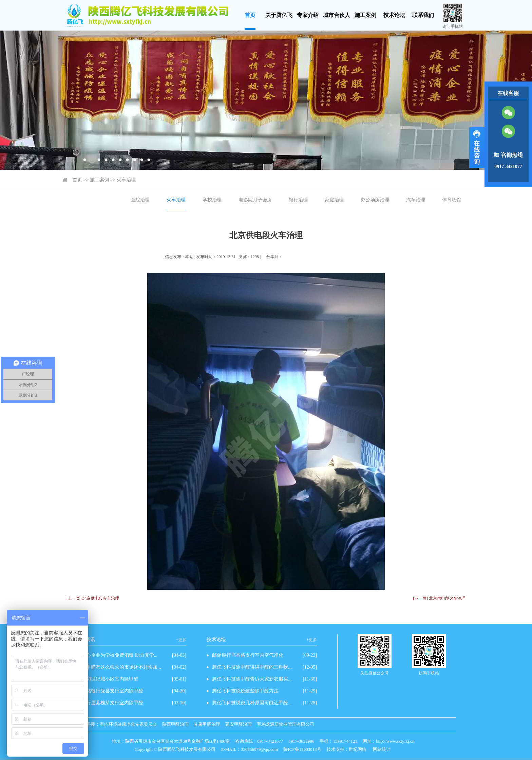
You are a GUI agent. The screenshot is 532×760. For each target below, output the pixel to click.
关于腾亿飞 (279, 15)
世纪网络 (358, 749)
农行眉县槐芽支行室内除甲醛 (112, 703)
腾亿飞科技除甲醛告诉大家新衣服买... (252, 679)
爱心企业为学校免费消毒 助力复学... (119, 655)
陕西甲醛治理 (175, 724)
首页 (250, 15)
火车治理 (126, 180)
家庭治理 (334, 200)
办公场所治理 (375, 200)
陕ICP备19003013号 (302, 749)
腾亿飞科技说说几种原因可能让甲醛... (252, 703)
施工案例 (365, 15)
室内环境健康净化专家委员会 (128, 724)
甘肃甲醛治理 (207, 724)
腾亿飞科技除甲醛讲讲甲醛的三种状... (252, 667)
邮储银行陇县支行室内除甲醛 (112, 691)
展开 (477, 148)
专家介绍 (308, 15)
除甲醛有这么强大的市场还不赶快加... (121, 667)
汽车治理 (416, 200)
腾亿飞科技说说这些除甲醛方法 (245, 691)
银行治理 (298, 200)
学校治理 (212, 200)
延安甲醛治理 (239, 724)
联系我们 (423, 15)
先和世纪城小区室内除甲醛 (110, 679)
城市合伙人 (337, 15)
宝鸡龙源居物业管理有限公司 (286, 724)
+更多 (181, 640)
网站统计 (382, 749)
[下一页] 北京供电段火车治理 (439, 598)
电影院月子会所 (255, 200)
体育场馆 (452, 200)
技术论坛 (394, 15)
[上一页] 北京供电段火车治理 (93, 598)
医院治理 (140, 200)
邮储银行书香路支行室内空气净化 (248, 655)
